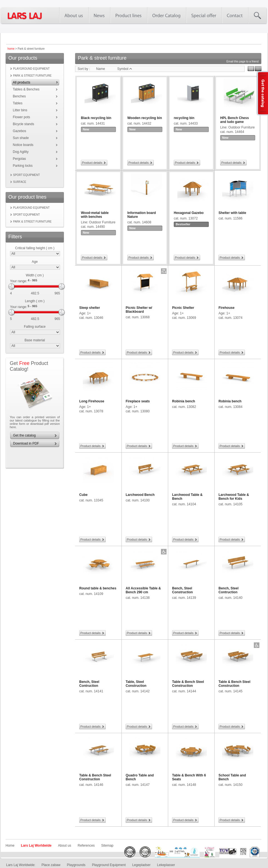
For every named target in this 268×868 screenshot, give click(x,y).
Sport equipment (26, 175)
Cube (83, 495)
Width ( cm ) (35, 275)
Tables (18, 103)
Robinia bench (184, 401)
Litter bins (20, 110)
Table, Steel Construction (136, 684)
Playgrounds (76, 865)
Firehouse (226, 308)
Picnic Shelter (183, 308)
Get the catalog (24, 435)
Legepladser (141, 865)
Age (35, 262)
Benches (19, 96)
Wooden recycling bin (145, 118)
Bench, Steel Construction (183, 590)
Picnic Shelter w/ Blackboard (139, 310)
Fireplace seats (138, 401)
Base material (35, 340)
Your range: (19, 281)
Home (10, 846)
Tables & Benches (26, 89)
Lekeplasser (166, 865)
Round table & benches (98, 588)
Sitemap (107, 846)
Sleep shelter (90, 308)
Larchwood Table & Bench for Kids (234, 497)
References (86, 846)
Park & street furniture (32, 76)
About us (65, 846)
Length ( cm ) (35, 301)
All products (22, 82)
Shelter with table (232, 213)
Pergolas (19, 159)
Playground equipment (31, 69)
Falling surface (35, 327)
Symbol (125, 69)
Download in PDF (26, 443)
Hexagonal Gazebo (189, 213)
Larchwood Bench (140, 495)
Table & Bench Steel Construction (188, 684)
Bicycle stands (23, 124)
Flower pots (21, 117)
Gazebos (19, 131)
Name (101, 69)
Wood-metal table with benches (95, 215)
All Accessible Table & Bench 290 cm (143, 590)
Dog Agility (21, 152)
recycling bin (184, 118)
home (11, 49)
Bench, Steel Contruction (229, 590)
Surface (20, 182)
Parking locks (23, 166)
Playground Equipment (109, 865)
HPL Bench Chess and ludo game (234, 120)
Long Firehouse (92, 401)
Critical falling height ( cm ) (35, 248)
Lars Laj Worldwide (36, 846)
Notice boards (23, 145)
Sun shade (21, 138)
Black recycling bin (96, 118)
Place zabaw (51, 865)
